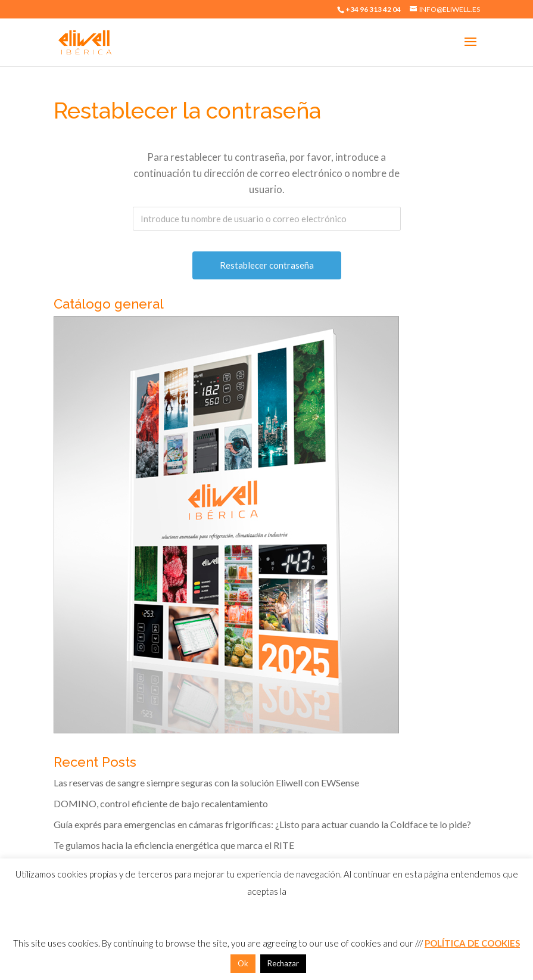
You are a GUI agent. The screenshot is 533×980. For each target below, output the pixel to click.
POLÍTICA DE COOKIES (472, 943)
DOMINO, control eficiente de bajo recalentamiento (161, 803)
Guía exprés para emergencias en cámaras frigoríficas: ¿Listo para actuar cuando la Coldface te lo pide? (262, 824)
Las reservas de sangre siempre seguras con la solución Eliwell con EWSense (206, 783)
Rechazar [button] (283, 963)
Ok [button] (243, 963)
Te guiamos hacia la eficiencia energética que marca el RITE (174, 845)
